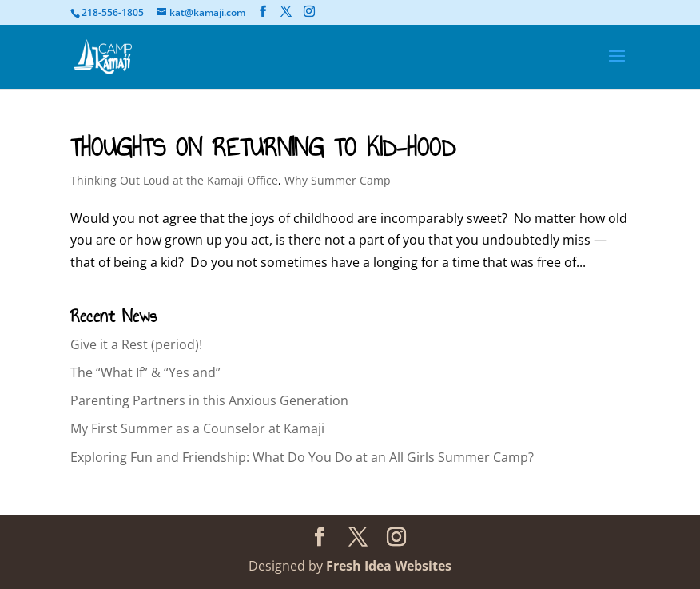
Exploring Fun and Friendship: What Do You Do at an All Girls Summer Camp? (302, 457)
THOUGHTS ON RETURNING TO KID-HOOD (263, 147)
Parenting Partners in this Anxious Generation (209, 400)
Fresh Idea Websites (389, 566)
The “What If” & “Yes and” (145, 372)
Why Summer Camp (338, 180)
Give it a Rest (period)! (136, 344)
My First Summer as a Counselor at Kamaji (197, 428)
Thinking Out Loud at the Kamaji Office (174, 180)
